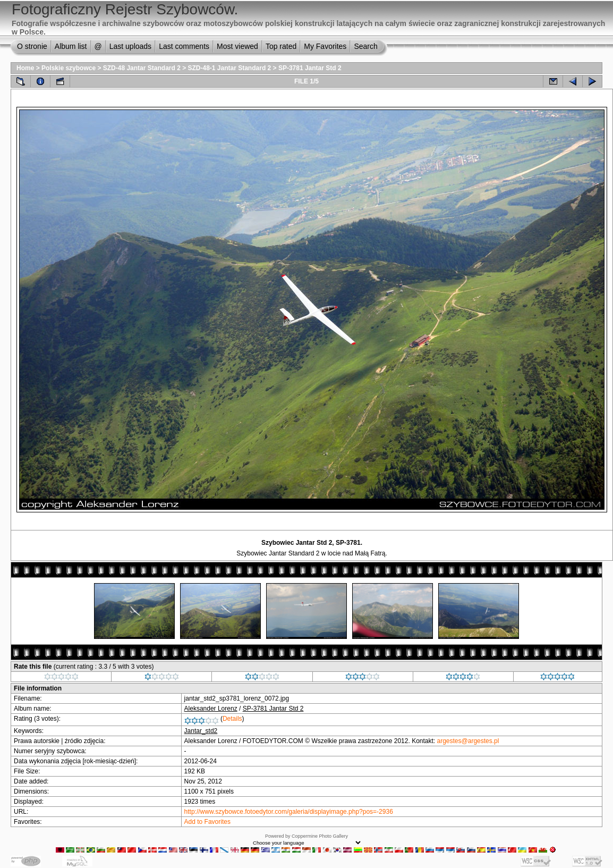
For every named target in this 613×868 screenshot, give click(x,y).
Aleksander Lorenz (211, 709)
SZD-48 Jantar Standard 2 (142, 68)
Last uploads (130, 46)
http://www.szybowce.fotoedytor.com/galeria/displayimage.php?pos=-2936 (289, 812)
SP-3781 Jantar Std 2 (310, 68)
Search (365, 46)
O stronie (32, 46)
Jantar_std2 (201, 731)
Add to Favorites (207, 822)
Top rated (281, 46)
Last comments (184, 46)
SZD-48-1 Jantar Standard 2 (230, 68)
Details (232, 719)
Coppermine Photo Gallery (320, 836)
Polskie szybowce (69, 68)
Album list (71, 46)
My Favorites (325, 46)
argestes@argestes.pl (468, 741)
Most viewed (237, 46)
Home (25, 68)
